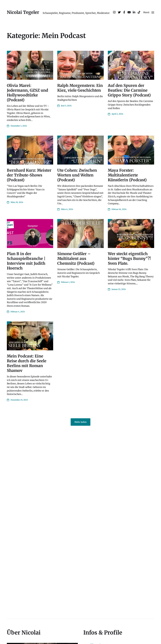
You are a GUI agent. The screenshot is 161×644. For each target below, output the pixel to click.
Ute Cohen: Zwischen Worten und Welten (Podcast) (77, 175)
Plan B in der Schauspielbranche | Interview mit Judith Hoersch (26, 261)
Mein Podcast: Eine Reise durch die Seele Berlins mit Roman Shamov (27, 363)
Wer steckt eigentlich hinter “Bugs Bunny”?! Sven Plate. (129, 259)
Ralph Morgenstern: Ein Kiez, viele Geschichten (80, 88)
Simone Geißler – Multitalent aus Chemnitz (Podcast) (76, 259)
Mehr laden (80, 422)
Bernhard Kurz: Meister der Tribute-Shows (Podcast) (29, 175)
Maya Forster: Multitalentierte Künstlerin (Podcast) (127, 175)
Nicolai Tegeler (23, 12)
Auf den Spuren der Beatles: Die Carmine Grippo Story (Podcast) (129, 90)
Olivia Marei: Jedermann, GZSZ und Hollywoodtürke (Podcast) (27, 93)
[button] (149, 12)
